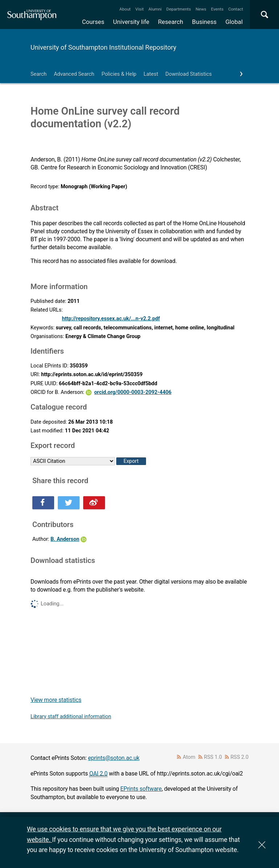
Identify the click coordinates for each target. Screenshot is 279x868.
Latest (151, 74)
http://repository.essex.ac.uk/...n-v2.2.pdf (111, 319)
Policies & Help (119, 74)
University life (131, 22)
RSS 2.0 (240, 757)
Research (171, 22)
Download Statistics (189, 74)
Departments (179, 9)
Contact (236, 9)
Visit (140, 9)
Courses (93, 22)
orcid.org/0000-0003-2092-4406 (133, 392)
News (201, 9)
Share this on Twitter (69, 503)
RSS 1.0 (213, 757)
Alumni (155, 9)
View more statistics (56, 700)
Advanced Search (74, 74)
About (125, 9)
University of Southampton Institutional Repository (103, 47)
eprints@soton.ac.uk (114, 758)
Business (205, 22)
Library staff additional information (71, 717)
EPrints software (141, 789)
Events (217, 9)
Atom (189, 757)
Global (234, 22)
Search (39, 74)
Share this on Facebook (43, 503)
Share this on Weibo (94, 503)
